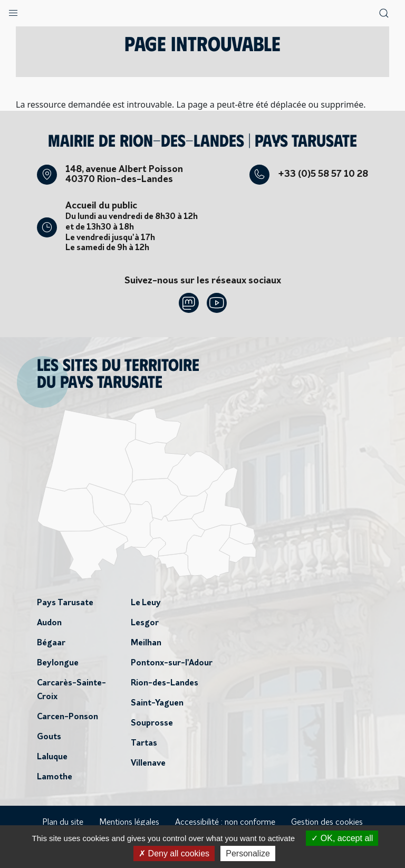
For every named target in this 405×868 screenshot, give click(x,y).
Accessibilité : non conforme (225, 823)
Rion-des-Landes (165, 683)
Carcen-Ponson (67, 717)
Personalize (248, 853)
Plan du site (63, 823)
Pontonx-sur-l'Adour (172, 663)
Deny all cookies (174, 853)
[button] (13, 11)
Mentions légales (129, 823)
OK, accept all (342, 838)
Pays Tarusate (65, 603)
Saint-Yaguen (157, 703)
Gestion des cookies (327, 823)
